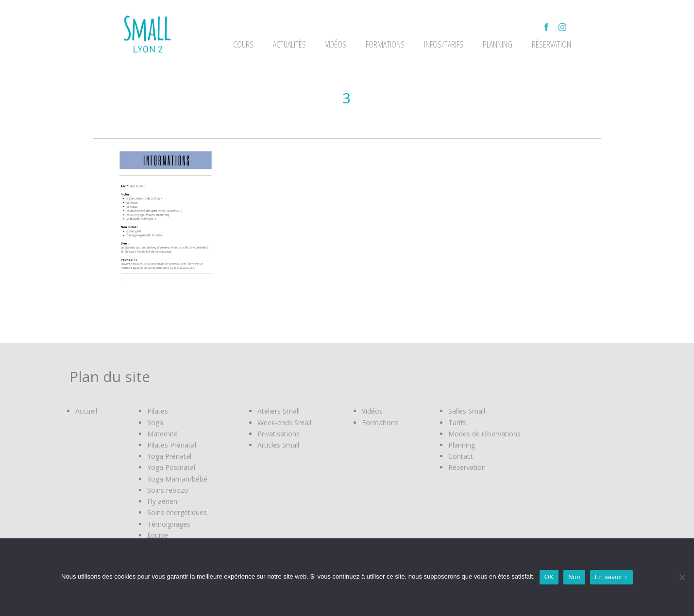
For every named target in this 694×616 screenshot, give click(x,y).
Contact (461, 456)
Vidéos (372, 411)
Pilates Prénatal (172, 445)
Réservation (551, 44)
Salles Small (467, 411)
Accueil (86, 411)
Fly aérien (162, 501)
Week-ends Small (284, 423)
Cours (243, 44)
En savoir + (611, 577)
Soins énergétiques (177, 512)
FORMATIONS (385, 44)
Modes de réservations (484, 434)
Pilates (158, 411)
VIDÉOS (336, 44)
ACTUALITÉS (289, 44)
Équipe (158, 535)
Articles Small (278, 445)
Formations (380, 423)
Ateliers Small (279, 411)
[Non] (682, 577)
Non (574, 577)
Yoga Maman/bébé (177, 479)
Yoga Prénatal (169, 456)
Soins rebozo (168, 490)
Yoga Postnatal (171, 467)
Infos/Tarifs (444, 44)
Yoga (155, 423)
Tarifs (457, 423)
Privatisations (279, 434)
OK (549, 577)
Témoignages (169, 524)
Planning (498, 44)
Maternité (162, 434)
